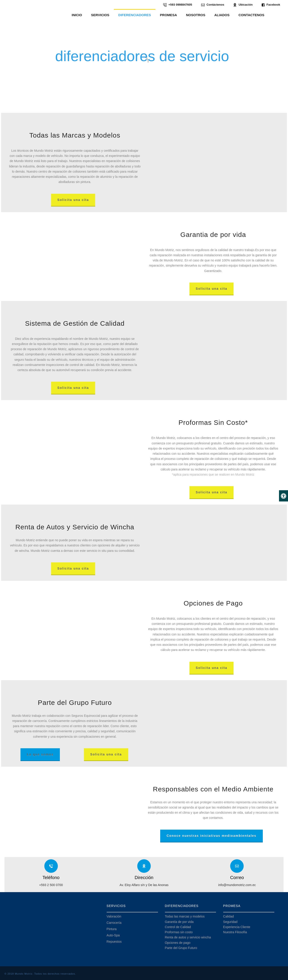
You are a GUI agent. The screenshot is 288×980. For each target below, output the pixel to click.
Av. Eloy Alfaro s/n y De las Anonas (144, 885)
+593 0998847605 (178, 5)
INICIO (77, 15)
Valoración (114, 916)
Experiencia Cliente (237, 927)
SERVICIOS (100, 15)
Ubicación (243, 5)
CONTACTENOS (251, 15)
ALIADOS (222, 15)
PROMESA (169, 15)
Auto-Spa (113, 935)
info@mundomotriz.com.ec (237, 885)
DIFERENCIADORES (135, 15)
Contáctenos (213, 5)
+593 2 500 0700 (51, 885)
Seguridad (230, 922)
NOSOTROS (196, 15)
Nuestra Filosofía (235, 932)
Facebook (271, 5)
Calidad (228, 916)
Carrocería (114, 923)
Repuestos (114, 942)
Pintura (112, 929)
